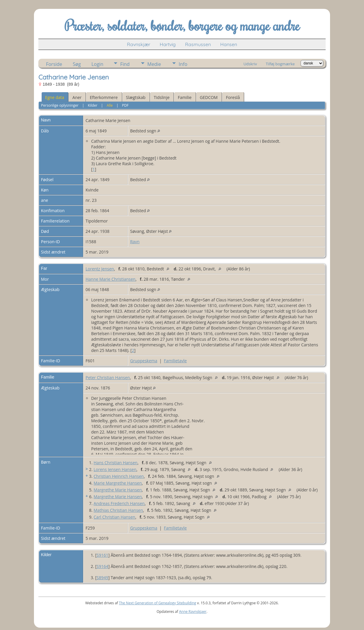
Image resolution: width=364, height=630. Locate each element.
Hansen (229, 44)
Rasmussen (198, 44)
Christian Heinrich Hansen (119, 476)
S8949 (102, 578)
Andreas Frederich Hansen (119, 503)
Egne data (55, 97)
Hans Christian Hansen (116, 463)
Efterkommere (104, 97)
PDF (125, 105)
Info (183, 64)
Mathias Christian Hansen (118, 510)
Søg (77, 64)
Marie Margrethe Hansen (118, 483)
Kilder (92, 105)
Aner (77, 97)
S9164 (102, 566)
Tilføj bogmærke (280, 64)
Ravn (135, 242)
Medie (154, 64)
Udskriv (250, 64)
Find (125, 64)
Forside (54, 64)
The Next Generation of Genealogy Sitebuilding (158, 603)
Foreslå (233, 97)
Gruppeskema (144, 361)
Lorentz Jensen (100, 269)
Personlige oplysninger (60, 105)
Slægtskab (136, 97)
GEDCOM (209, 97)
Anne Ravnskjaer (193, 612)
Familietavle (175, 361)
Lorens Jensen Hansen (115, 469)
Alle (110, 105)
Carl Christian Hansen (114, 517)
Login (98, 64)
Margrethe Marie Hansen (118, 490)
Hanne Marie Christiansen (111, 279)
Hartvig (168, 44)
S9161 (102, 555)
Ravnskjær (139, 44)
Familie (185, 97)
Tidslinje (162, 97)
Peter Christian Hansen (108, 377)
